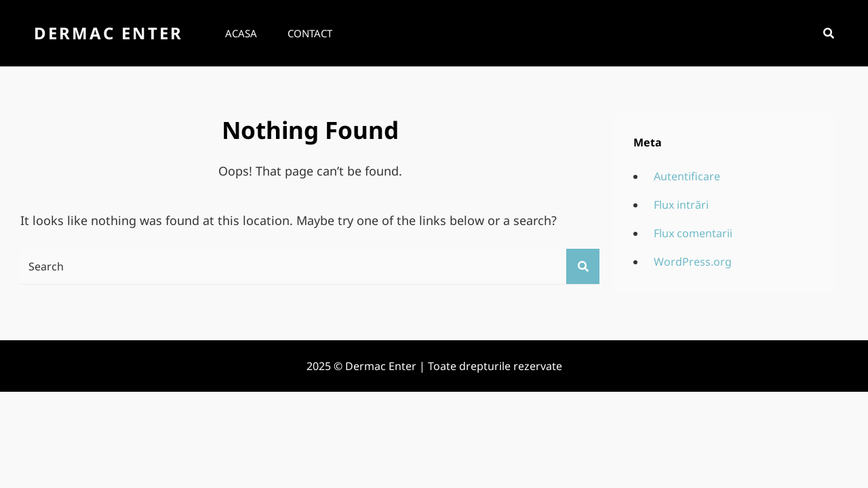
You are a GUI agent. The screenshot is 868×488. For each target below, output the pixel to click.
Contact (310, 33)
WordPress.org (693, 262)
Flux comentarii (693, 233)
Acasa (241, 33)
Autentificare (687, 176)
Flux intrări (681, 205)
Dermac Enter (108, 33)
